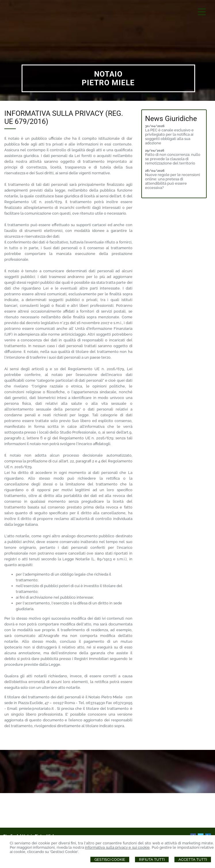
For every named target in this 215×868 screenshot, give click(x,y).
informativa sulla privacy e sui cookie (117, 847)
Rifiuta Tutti (152, 860)
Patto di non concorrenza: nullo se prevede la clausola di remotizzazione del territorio (173, 159)
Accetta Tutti (193, 860)
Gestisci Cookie (110, 860)
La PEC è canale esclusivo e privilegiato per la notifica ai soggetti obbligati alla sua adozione (169, 137)
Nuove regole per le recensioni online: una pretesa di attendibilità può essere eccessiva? (173, 181)
